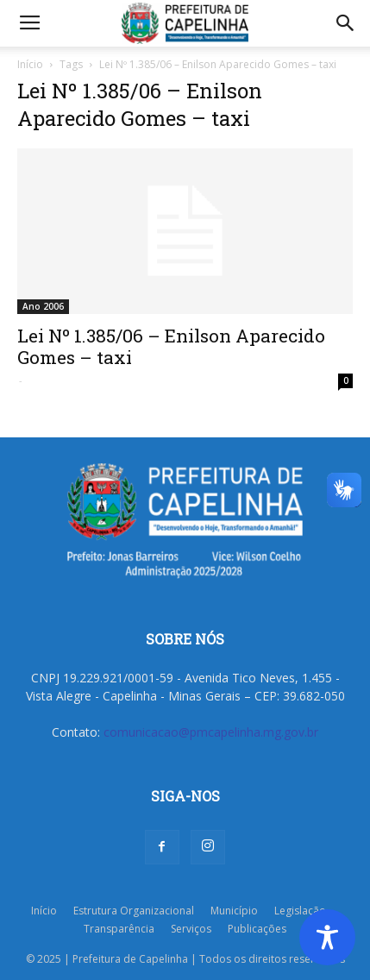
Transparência (119, 929)
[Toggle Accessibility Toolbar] (327, 937)
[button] (346, 23)
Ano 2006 (43, 306)
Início (30, 64)
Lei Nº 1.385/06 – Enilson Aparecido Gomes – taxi (171, 346)
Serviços (191, 929)
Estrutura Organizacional (134, 911)
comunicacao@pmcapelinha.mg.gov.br (211, 732)
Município (234, 911)
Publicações (257, 929)
